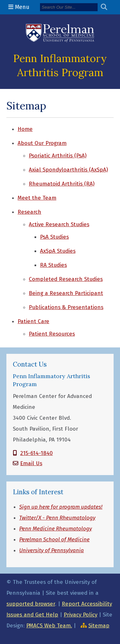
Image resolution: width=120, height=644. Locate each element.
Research (29, 212)
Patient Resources (52, 334)
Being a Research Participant (66, 293)
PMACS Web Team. (49, 626)
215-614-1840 (36, 453)
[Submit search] (106, 7)
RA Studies (53, 265)
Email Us (31, 463)
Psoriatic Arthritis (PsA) (58, 156)
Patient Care (33, 321)
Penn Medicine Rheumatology (56, 529)
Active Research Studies (59, 224)
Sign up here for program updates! (61, 507)
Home (25, 129)
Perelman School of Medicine (54, 540)
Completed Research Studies (66, 279)
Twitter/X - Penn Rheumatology (57, 518)
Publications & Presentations (66, 307)
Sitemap (99, 626)
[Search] (69, 7)
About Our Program (42, 143)
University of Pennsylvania (52, 550)
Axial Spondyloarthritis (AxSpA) (68, 170)
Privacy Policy (80, 615)
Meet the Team (37, 198)
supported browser (31, 604)
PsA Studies (54, 237)
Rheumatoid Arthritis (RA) (62, 184)
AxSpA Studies (58, 251)
